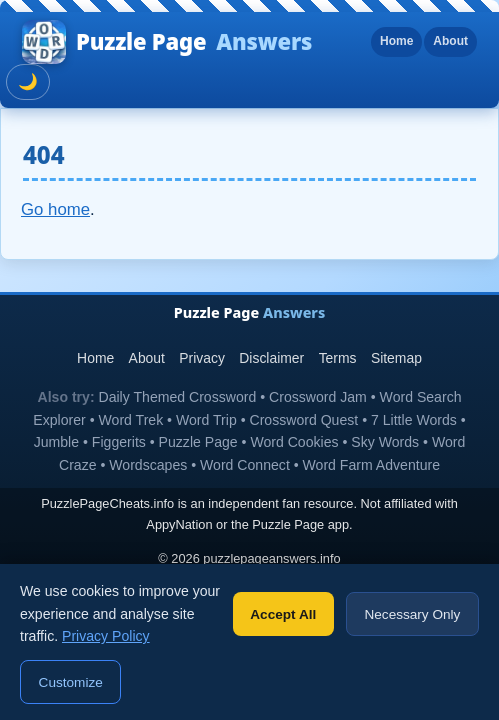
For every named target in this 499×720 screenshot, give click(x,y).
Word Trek (131, 420)
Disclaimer (271, 358)
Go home (55, 209)
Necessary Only (412, 614)
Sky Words (385, 442)
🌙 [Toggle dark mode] (28, 81)
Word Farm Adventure (371, 465)
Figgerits (119, 442)
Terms (338, 358)
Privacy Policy (106, 636)
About (450, 41)
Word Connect (245, 465)
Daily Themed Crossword (178, 397)
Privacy (202, 358)
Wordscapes (148, 465)
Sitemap (396, 358)
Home (396, 41)
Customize (71, 682)
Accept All (283, 614)
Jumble (56, 442)
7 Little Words (414, 420)
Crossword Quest (303, 420)
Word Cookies (294, 442)
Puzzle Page (167, 42)
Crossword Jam (318, 397)
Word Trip (206, 420)
